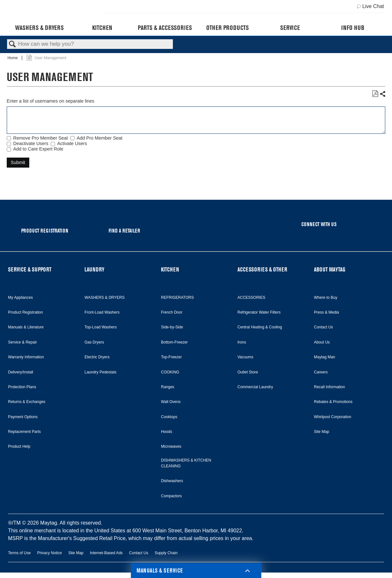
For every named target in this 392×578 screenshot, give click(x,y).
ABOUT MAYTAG (330, 269)
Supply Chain (166, 553)
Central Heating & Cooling (260, 327)
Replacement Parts (24, 432)
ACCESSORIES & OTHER (262, 269)
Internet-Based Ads (106, 553)
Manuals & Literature (26, 327)
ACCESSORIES (251, 298)
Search (13, 45)
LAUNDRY (94, 269)
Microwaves (171, 446)
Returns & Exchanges (27, 402)
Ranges (168, 387)
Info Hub (353, 28)
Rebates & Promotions (333, 402)
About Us (322, 342)
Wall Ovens (171, 402)
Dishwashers (172, 481)
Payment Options (23, 417)
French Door (172, 312)
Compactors (171, 496)
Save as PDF (375, 94)
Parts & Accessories (165, 28)
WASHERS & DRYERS (105, 298)
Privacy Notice (50, 553)
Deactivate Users (31, 143)
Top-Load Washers (101, 327)
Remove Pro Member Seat (40, 138)
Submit (18, 162)
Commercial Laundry (255, 387)
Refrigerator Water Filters (259, 312)
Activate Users (72, 143)
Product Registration (26, 312)
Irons (242, 342)
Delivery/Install (21, 372)
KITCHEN (170, 269)
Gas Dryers (94, 342)
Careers (321, 372)
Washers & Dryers (39, 28)
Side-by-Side (172, 327)
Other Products (227, 28)
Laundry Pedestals (100, 372)
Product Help (19, 446)
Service (290, 28)
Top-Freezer (171, 357)
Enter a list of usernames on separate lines (51, 101)
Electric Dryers (97, 357)
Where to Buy (326, 298)
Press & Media (326, 312)
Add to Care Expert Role (38, 149)
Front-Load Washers (102, 312)
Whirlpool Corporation (333, 417)
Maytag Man (325, 357)
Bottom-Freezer (174, 342)
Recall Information (330, 387)
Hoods (167, 432)
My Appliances (20, 298)
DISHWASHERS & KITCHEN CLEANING (186, 463)
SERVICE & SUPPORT (30, 269)
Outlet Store (248, 372)
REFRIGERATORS (177, 298)
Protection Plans (22, 387)
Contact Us (323, 327)
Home (13, 58)
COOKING (170, 372)
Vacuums (245, 357)
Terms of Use (19, 553)
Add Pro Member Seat (100, 138)
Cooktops (169, 417)
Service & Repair (22, 342)
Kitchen (102, 28)
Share (382, 94)
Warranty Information (26, 357)
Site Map (321, 432)
